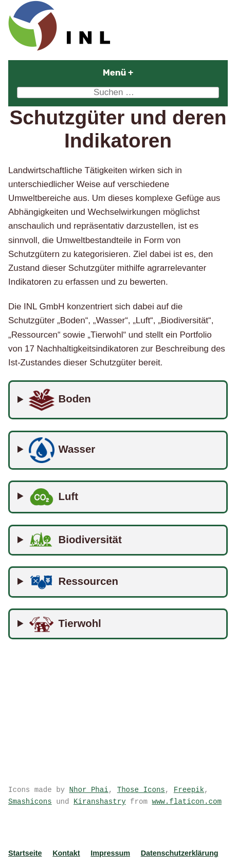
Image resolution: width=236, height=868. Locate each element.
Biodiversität (75, 540)
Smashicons (30, 801)
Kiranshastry (100, 801)
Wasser (62, 450)
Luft (53, 497)
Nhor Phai (89, 790)
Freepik (189, 790)
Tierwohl (65, 624)
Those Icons (141, 790)
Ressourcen (74, 582)
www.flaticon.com (186, 801)
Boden (60, 400)
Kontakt (66, 853)
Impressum (110, 853)
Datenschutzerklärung (180, 853)
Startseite (25, 853)
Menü (145, 72)
